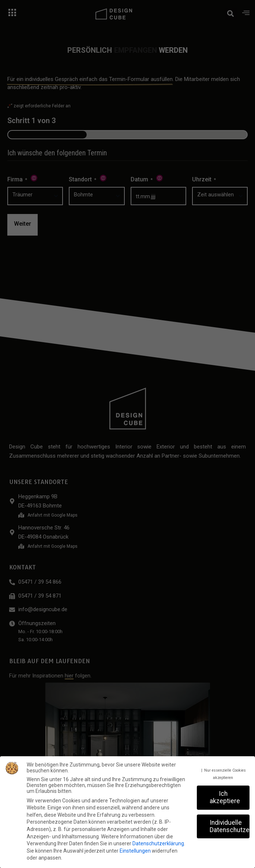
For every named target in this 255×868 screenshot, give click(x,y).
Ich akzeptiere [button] (225, 797)
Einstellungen (135, 851)
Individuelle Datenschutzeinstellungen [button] (230, 826)
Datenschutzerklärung (158, 843)
